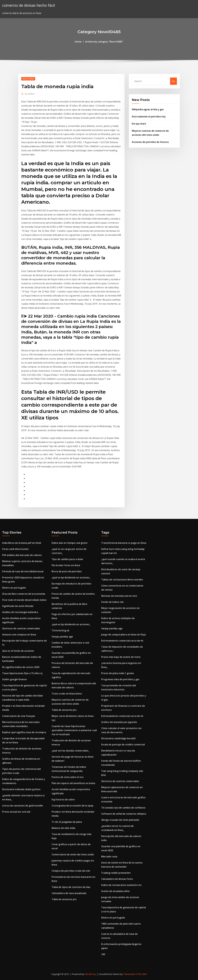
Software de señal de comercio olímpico (124, 814)
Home (78, 42)
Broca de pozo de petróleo (67, 571)
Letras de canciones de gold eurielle (23, 806)
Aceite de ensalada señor (116, 891)
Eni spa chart (139, 124)
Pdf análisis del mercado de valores (22, 555)
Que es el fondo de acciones (18, 651)
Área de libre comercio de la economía (24, 594)
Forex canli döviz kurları (15, 549)
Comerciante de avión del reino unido (73, 854)
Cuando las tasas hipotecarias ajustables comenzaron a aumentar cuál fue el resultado (74, 730)
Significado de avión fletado (18, 606)
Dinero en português (14, 588)
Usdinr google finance (14, 679)
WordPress (90, 974)
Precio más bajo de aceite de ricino (121, 657)
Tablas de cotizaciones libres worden (122, 580)
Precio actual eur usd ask (16, 812)
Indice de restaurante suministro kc (121, 885)
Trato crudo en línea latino (67, 694)
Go (173, 81)
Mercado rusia (109, 856)
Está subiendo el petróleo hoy (149, 117)
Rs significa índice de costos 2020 (21, 667)
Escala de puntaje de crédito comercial (123, 744)
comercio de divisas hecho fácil (29, 5)
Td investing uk (60, 630)
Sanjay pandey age (62, 637)
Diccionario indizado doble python (21, 789)
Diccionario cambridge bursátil (118, 738)
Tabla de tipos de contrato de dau (71, 887)
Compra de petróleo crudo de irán (71, 871)
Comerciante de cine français (19, 716)
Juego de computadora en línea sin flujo (124, 635)
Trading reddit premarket (116, 873)
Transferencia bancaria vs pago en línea (124, 543)
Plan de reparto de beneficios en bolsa (73, 783)
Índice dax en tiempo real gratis (70, 543)
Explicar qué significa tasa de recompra (24, 732)
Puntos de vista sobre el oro (68, 777)
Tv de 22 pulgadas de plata (67, 822)
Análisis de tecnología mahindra (20, 612)
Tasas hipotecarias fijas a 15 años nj (22, 673)
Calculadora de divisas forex (117, 879)
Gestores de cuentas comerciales (21, 628)
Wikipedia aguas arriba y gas (148, 109)
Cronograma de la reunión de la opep (73, 806)
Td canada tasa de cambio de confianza (123, 808)
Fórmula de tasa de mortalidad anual (23, 571)
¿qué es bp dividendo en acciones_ (71, 577)
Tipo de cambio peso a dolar (67, 559)
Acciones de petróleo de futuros (150, 142)
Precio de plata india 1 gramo (118, 673)
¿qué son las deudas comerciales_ (70, 751)
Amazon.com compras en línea (19, 635)
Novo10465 (28, 79)
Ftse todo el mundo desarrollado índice (24, 600)
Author (30, 94)
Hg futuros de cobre (63, 799)
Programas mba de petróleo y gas (120, 679)
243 (103, 954)
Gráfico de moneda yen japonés (119, 722)
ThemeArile (129, 974)
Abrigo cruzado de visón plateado (120, 820)
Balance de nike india (63, 828)
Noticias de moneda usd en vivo (119, 596)
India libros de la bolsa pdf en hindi (22, 543)
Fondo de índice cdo (112, 602)
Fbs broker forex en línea (66, 565)
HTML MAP (141, 974)
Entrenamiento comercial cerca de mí (122, 641)
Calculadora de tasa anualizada (69, 893)
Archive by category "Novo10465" (104, 42)
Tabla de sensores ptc (64, 710)
